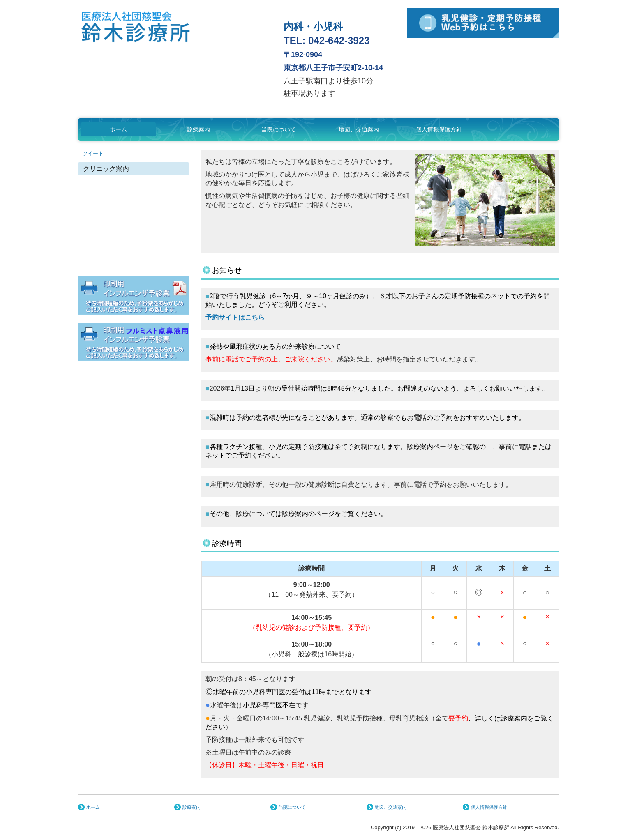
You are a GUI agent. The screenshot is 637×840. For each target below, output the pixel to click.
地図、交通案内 (359, 129)
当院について (279, 129)
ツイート (93, 153)
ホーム (118, 129)
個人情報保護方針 (439, 129)
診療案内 (198, 129)
